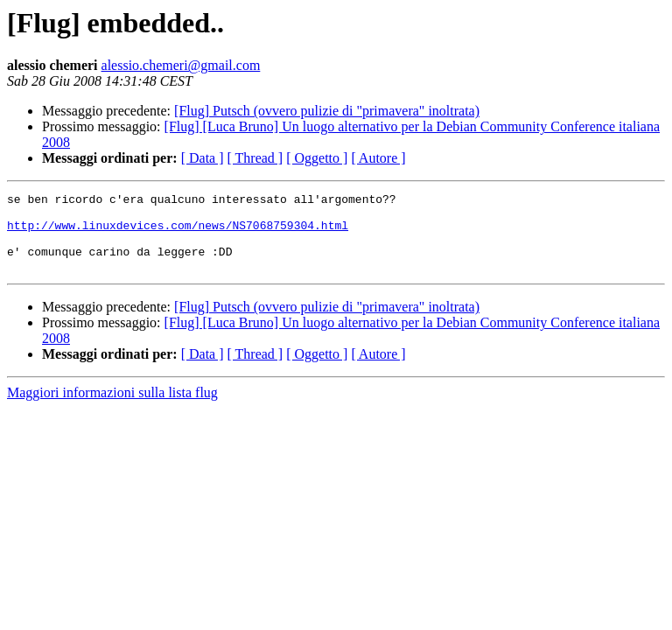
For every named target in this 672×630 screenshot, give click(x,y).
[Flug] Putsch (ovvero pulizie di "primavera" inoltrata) (327, 111)
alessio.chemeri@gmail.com (181, 65)
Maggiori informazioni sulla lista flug (112, 408)
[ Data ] (203, 158)
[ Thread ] (255, 158)
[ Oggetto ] (317, 158)
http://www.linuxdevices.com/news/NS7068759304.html (178, 233)
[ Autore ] (378, 158)
